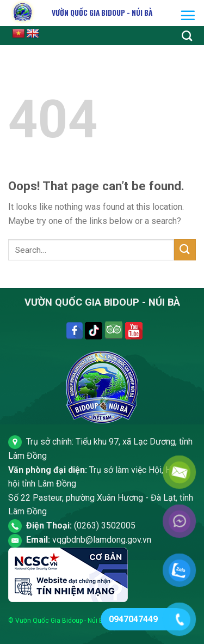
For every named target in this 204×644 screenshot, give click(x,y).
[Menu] (188, 15)
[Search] (187, 36)
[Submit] (185, 250)
